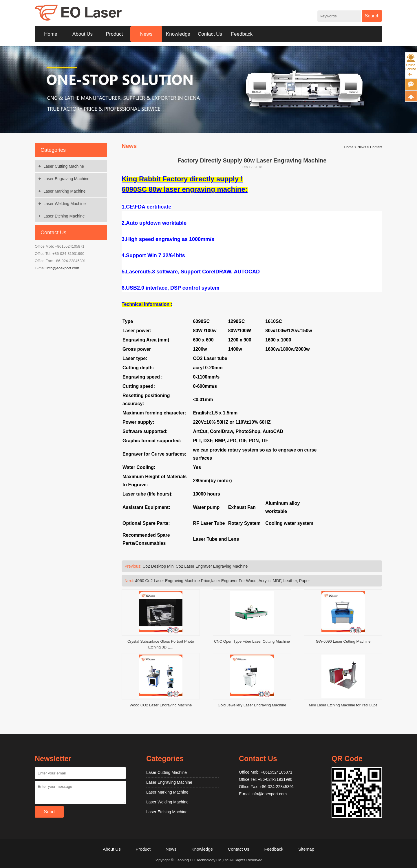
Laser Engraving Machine (66, 179)
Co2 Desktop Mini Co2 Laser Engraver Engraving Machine (195, 566)
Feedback (242, 34)
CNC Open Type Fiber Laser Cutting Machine (252, 641)
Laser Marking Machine (65, 191)
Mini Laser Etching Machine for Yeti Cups (343, 705)
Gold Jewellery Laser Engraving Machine (252, 705)
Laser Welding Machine (65, 204)
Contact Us (210, 34)
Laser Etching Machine (64, 216)
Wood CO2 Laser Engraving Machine (161, 705)
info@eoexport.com (63, 268)
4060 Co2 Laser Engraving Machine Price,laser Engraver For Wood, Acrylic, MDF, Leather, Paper (223, 581)
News (146, 34)
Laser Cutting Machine (64, 166)
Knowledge (178, 34)
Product (115, 34)
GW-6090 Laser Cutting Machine (343, 641)
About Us (83, 34)
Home (51, 34)
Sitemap (306, 849)
